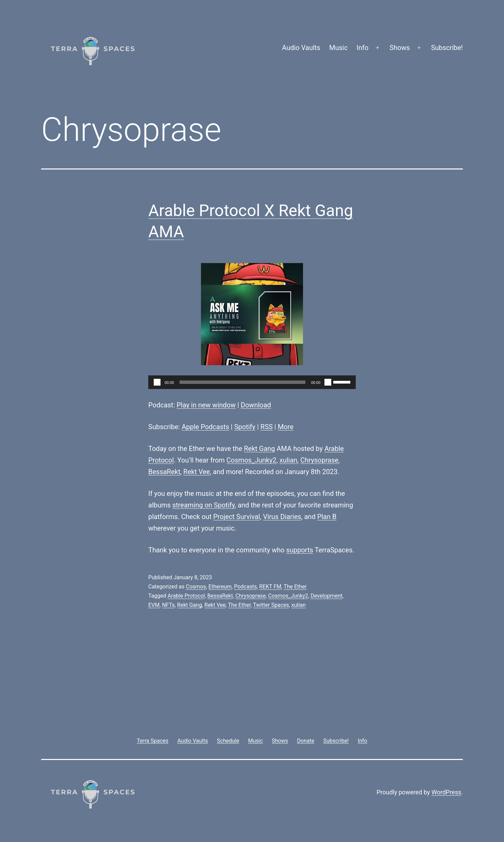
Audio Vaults (301, 48)
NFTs (168, 605)
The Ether (295, 587)
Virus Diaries (282, 517)
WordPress (446, 792)
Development (326, 596)
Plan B (327, 517)
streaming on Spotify (204, 505)
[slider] (243, 382)
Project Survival (237, 517)
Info (363, 48)
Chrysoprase (319, 460)
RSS (267, 427)
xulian (289, 460)
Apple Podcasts (205, 427)
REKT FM (270, 587)
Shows (400, 48)
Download (256, 405)
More (286, 427)
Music (338, 48)
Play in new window (206, 405)
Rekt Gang (259, 449)
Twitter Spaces (271, 605)
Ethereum (220, 587)
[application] (252, 382)
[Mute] (328, 382)
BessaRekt (164, 472)
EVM (154, 605)
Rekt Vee (197, 472)
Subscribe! (447, 48)
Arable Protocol (186, 596)
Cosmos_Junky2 (251, 460)
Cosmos (196, 587)
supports (300, 550)
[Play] (157, 382)
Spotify (245, 427)
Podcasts (245, 587)
